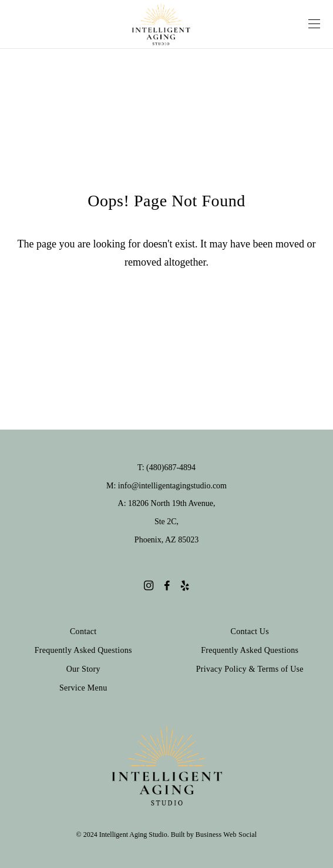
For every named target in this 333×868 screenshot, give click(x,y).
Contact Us (250, 631)
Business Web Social (226, 835)
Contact (83, 631)
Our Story (83, 669)
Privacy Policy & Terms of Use (250, 669)
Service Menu (83, 688)
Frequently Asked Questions (83, 650)
